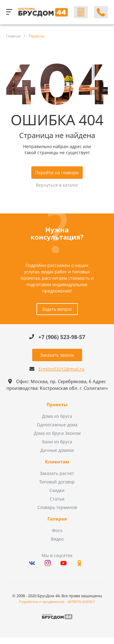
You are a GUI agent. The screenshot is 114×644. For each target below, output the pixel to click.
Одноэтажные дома (57, 425)
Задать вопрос (57, 309)
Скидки (57, 490)
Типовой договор (57, 482)
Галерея (57, 519)
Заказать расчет (57, 473)
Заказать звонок (57, 355)
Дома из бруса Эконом (57, 433)
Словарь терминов (57, 507)
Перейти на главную (57, 173)
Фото (57, 530)
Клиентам (57, 462)
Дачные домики (57, 450)
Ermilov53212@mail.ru (62, 369)
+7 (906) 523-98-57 (62, 337)
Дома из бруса (57, 416)
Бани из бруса (57, 442)
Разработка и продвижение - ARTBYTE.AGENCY (57, 602)
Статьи (57, 499)
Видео (57, 539)
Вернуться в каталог (57, 185)
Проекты (57, 405)
